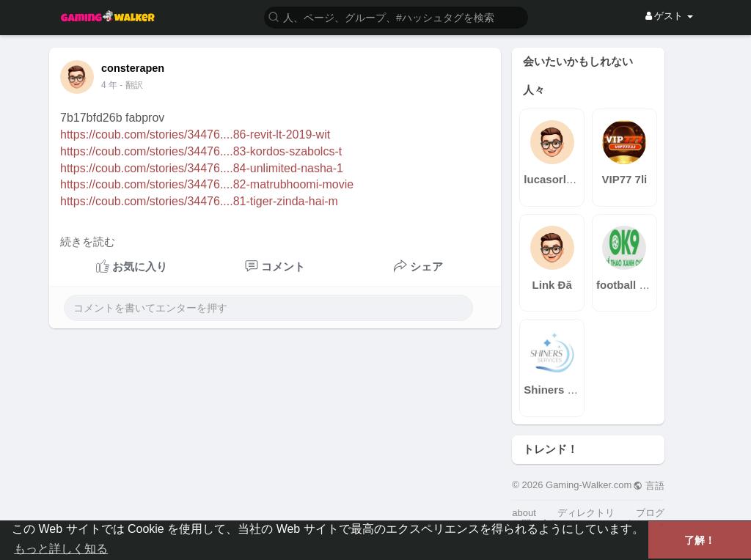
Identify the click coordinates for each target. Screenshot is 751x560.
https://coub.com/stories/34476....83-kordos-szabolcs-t (201, 151)
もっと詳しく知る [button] (61, 549)
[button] (396, 16)
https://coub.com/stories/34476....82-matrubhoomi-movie (207, 184)
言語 (649, 486)
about (524, 513)
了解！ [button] (700, 540)
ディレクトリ (586, 513)
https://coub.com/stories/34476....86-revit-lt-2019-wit (195, 135)
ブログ (650, 513)
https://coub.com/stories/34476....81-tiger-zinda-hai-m (199, 201)
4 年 (109, 85)
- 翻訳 (131, 85)
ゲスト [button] (669, 16)
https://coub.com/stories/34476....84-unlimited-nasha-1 (202, 168)
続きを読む (88, 242)
